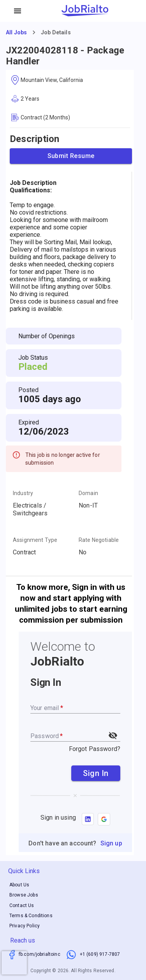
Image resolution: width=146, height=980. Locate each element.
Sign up (111, 843)
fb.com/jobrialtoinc (40, 954)
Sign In (96, 773)
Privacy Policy (25, 926)
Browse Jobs (24, 895)
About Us (19, 885)
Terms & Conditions (31, 916)
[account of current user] (18, 11)
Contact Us (22, 905)
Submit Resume (71, 156)
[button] (104, 819)
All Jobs (16, 32)
